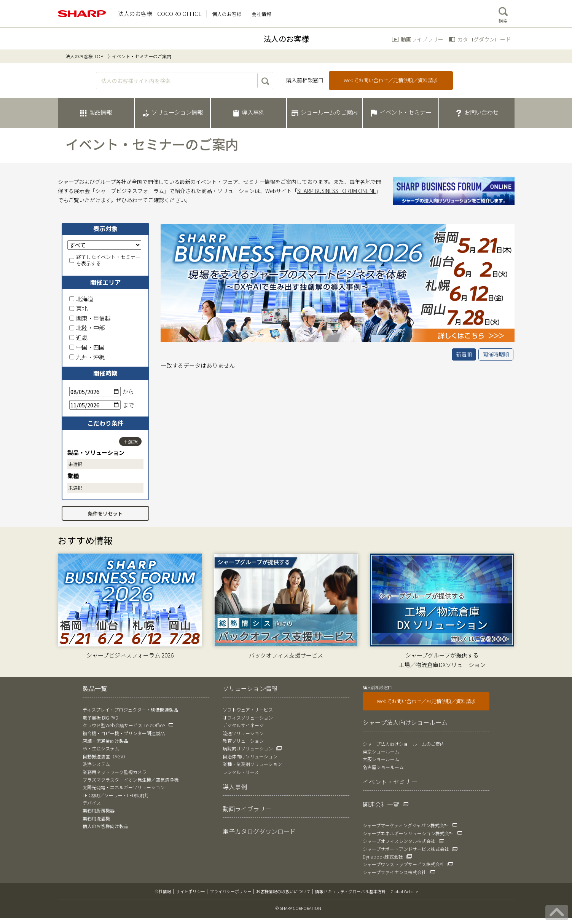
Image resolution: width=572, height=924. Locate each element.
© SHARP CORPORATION (298, 908)
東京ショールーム (381, 751)
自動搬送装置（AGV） (105, 756)
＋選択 (130, 441)
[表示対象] (104, 245)
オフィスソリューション (248, 717)
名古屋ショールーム (383, 767)
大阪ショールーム (381, 759)
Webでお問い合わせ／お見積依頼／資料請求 (426, 701)
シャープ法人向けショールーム (405, 722)
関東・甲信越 (90, 318)
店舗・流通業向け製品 (105, 741)
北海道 (81, 299)
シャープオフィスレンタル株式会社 (399, 841)
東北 (78, 308)
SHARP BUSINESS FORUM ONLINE (337, 191)
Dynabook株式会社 (383, 856)
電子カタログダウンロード (259, 831)
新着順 (464, 354)
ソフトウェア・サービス (248, 709)
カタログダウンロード (484, 39)
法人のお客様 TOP (84, 56)
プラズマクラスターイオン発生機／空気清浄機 (131, 780)
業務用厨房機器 (99, 810)
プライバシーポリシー (231, 891)
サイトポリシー (190, 891)
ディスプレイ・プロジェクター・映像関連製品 (130, 709)
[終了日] (95, 405)
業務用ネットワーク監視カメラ (115, 772)
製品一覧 (95, 688)
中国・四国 (87, 347)
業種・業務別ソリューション (252, 764)
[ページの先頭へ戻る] (557, 913)
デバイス (92, 803)
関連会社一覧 (381, 804)
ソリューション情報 (250, 688)
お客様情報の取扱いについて (283, 891)
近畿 (78, 338)
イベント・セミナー (390, 782)
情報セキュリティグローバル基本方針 (351, 891)
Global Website (404, 891)
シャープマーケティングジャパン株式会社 (406, 825)
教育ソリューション (243, 741)
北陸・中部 (87, 328)
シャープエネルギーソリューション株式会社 (408, 833)
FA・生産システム (101, 748)
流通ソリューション (243, 733)
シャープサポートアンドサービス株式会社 (406, 849)
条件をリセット (105, 513)
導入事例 (235, 787)
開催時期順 (496, 354)
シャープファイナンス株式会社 (394, 872)
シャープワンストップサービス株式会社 (404, 864)
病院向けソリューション (248, 748)
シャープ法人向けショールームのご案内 (404, 744)
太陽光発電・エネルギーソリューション (124, 787)
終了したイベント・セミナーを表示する (105, 260)
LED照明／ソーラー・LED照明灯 (116, 795)
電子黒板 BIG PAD (100, 717)
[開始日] (95, 392)
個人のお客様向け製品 (105, 826)
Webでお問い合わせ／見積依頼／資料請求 (391, 80)
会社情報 (163, 891)
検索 (503, 13)
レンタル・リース (241, 772)
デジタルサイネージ (243, 725)
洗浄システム (96, 764)
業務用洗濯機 (96, 818)
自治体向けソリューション (250, 756)
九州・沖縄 (87, 357)
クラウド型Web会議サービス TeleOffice (124, 725)
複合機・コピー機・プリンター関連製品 (124, 733)
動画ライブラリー (422, 39)
